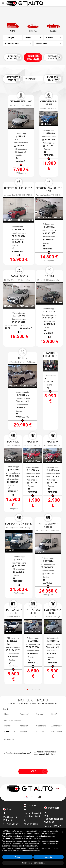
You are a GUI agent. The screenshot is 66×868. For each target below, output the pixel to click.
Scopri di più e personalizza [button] (33, 863)
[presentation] (33, 762)
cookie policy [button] (38, 838)
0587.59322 (54, 826)
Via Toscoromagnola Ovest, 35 (54, 819)
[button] (63, 832)
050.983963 (13, 824)
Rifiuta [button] (17, 857)
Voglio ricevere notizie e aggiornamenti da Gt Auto (45, 753)
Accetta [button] (49, 857)
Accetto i (17, 753)
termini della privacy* (22, 753)
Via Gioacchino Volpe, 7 (11, 819)
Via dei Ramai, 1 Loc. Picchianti (32, 815)
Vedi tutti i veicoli (13, 79)
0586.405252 (31, 824)
